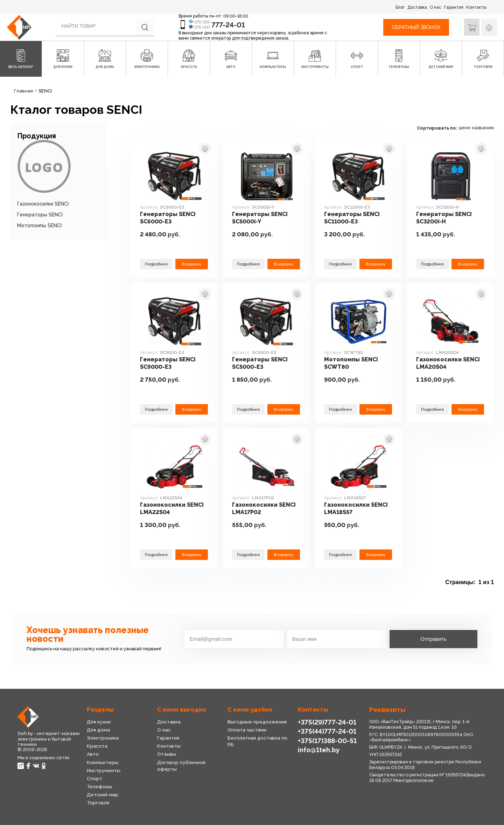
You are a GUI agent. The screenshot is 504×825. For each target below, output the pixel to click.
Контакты (476, 7)
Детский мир (102, 795)
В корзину (191, 264)
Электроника (103, 738)
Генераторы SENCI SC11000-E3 (352, 218)
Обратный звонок (416, 27)
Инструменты (103, 770)
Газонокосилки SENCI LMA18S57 (357, 509)
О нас (436, 7)
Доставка (417, 7)
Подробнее (156, 264)
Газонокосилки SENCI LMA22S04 (173, 509)
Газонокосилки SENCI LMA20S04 (449, 363)
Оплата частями (247, 730)
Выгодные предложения (256, 722)
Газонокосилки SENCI (43, 204)
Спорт (94, 778)
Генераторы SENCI (40, 215)
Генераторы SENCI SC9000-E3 (168, 363)
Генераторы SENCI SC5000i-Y (260, 218)
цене (465, 128)
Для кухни (98, 722)
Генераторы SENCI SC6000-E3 (168, 218)
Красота (97, 746)
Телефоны (99, 786)
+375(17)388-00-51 (327, 740)
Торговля (98, 803)
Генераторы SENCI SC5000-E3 (260, 363)
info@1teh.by (319, 750)
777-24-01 (228, 25)
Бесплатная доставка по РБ (261, 738)
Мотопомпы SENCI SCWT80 (351, 363)
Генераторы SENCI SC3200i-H (444, 218)
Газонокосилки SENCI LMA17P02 (265, 509)
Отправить (433, 639)
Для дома (98, 730)
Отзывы (166, 754)
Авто (93, 754)
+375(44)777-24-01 (326, 731)
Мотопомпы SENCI (39, 226)
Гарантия (454, 7)
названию (483, 128)
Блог (400, 7)
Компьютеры (102, 762)
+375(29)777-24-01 (326, 722)
